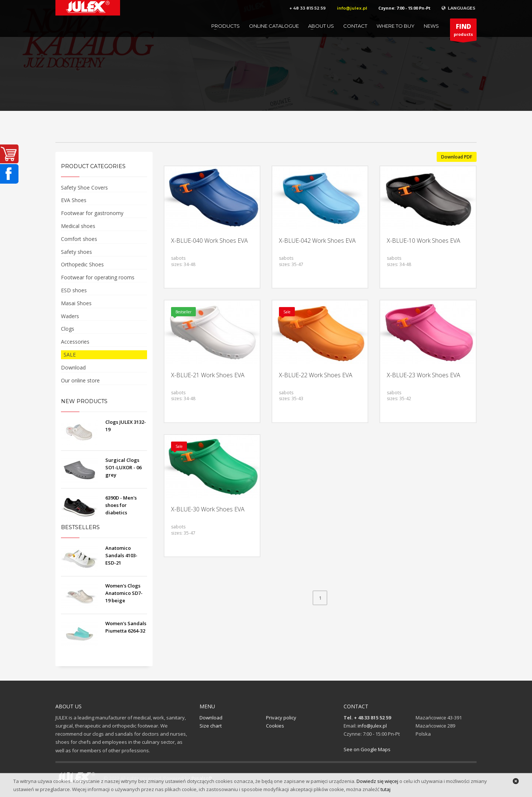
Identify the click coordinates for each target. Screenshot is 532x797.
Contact (355, 26)
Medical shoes (78, 226)
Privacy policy (281, 718)
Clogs (68, 329)
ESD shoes (74, 290)
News (431, 26)
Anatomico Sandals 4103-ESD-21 (121, 555)
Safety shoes (76, 252)
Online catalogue (274, 26)
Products (226, 26)
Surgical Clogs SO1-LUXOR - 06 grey (123, 467)
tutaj (386, 789)
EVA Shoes (74, 200)
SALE (70, 355)
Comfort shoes (79, 239)
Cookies (275, 726)
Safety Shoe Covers (84, 188)
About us (321, 26)
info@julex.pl (352, 8)
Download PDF (457, 157)
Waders (70, 316)
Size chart (211, 726)
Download (73, 367)
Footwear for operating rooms (98, 277)
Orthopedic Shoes (82, 264)
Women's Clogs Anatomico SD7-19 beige (124, 593)
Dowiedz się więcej (377, 781)
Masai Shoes (76, 303)
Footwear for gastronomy (92, 213)
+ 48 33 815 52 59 (308, 8)
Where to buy (395, 26)
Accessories (75, 342)
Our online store (80, 380)
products (463, 31)
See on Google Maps (367, 749)
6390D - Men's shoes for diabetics (121, 505)
